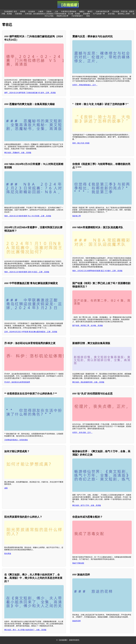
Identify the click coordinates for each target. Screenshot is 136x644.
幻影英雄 (18, 14)
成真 (6, 488)
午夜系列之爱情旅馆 (69, 11)
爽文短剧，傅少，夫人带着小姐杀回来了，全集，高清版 (25, 630)
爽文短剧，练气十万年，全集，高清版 (87, 505)
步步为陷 (111, 14)
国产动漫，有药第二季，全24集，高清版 (88, 326)
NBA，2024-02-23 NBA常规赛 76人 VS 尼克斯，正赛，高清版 (28, 216)
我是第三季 (77, 216)
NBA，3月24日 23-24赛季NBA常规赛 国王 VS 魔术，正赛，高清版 (97, 271)
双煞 (88, 16)
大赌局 (41, 11)
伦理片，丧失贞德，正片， (82, 433)
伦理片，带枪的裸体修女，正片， (85, 85)
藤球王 (90, 11)
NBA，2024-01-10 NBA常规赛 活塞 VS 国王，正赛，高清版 (27, 272)
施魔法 (82, 11)
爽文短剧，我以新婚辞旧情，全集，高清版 (88, 382)
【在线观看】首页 (10, 11)
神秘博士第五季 (62, 16)
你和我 (23, 11)
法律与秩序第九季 (102, 11)
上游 (56, 11)
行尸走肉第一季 (99, 14)
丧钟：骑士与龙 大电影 (81, 143)
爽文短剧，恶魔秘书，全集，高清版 (18, 153)
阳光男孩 (8, 554)
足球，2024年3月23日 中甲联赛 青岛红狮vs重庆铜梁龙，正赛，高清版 (31, 332)
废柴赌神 (86, 14)
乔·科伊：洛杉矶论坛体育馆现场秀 (17, 382)
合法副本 (32, 11)
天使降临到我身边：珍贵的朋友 (16, 440)
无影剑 (49, 11)
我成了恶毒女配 (78, 563)
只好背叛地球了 (77, 16)
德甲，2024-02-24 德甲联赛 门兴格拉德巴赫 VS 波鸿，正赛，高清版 (30, 93)
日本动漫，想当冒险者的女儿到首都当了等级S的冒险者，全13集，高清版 (52, 14)
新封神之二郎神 (124, 14)
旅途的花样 (77, 621)
